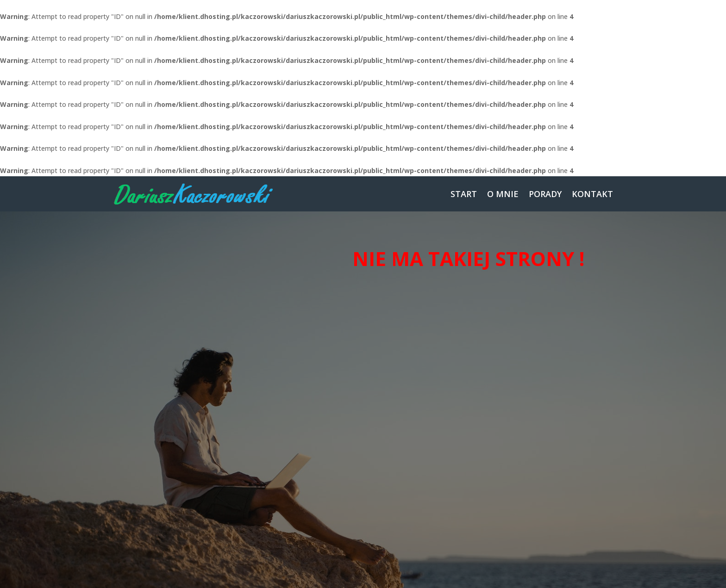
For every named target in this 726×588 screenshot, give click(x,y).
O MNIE (503, 194)
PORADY (545, 194)
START (464, 194)
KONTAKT (592, 194)
